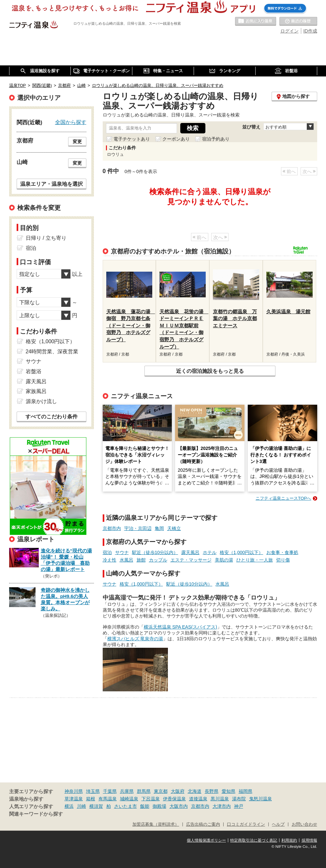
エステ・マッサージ (191, 560)
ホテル (210, 552)
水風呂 (126, 560)
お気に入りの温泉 (256, 21)
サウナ (122, 552)
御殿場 (159, 806)
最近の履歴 (298, 21)
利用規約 (289, 840)
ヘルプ (278, 824)
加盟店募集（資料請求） (156, 824)
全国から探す (71, 122)
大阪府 (178, 791)
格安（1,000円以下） (241, 552)
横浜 (69, 806)
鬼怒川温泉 (260, 799)
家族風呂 (36, 391)
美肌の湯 (224, 560)
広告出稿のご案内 (203, 824)
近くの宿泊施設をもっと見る (210, 371)
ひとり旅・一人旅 (255, 560)
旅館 (141, 560)
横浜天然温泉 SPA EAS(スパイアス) (180, 627)
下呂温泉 (151, 799)
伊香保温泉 (174, 799)
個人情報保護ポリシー (206, 840)
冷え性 (110, 560)
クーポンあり (176, 139)
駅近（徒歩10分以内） (155, 552)
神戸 (239, 806)
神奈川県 (74, 791)
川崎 (81, 806)
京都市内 (112, 528)
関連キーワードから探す (36, 814)
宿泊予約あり (216, 139)
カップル (158, 560)
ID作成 (310, 31)
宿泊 (107, 552)
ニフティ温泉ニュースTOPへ (283, 498)
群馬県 (144, 791)
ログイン (289, 31)
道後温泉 (198, 799)
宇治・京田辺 (138, 528)
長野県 (212, 791)
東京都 (161, 791)
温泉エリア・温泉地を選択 (52, 184)
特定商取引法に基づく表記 (254, 840)
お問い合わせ (304, 824)
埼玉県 (93, 791)
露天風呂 (190, 552)
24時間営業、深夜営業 (52, 352)
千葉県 (110, 791)
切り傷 (283, 560)
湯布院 (239, 799)
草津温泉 (74, 799)
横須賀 (96, 806)
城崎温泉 (129, 799)
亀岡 (159, 528)
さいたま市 (126, 806)
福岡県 (245, 791)
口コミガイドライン (246, 824)
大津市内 (222, 806)
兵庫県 (127, 791)
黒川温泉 (220, 799)
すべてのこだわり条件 (52, 417)
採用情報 (309, 840)
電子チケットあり (132, 139)
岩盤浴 (34, 371)
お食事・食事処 (282, 552)
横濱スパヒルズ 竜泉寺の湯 (135, 639)
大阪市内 (179, 806)
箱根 (91, 799)
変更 (77, 142)
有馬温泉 (108, 799)
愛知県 (229, 791)
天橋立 (174, 528)
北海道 (195, 791)
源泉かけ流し (41, 401)
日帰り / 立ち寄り (46, 238)
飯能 (145, 806)
